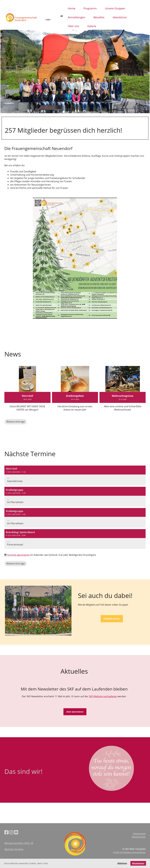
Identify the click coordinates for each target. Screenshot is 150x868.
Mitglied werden (112, 619)
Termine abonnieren (18, 555)
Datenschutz (139, 837)
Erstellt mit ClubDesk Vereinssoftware (129, 852)
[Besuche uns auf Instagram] (11, 832)
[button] (75, 475)
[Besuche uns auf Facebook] (6, 832)
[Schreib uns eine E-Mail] (16, 832)
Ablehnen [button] (122, 863)
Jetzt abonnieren (75, 712)
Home (72, 8)
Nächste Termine (14, 849)
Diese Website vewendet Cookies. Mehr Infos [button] (26, 863)
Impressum (139, 834)
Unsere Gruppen (115, 8)
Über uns (73, 26)
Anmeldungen (76, 17)
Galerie (92, 26)
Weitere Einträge (16, 422)
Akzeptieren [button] (138, 863)
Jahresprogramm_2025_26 (19, 843)
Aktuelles (99, 17)
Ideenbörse (120, 17)
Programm (90, 8)
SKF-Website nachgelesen (103, 696)
